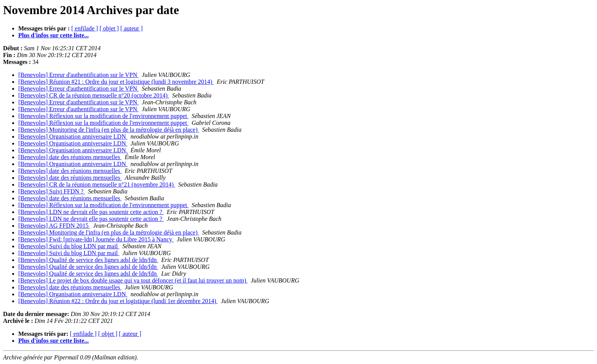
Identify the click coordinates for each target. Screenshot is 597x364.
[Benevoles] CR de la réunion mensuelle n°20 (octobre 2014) (94, 95)
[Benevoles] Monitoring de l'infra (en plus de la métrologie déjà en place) (109, 130)
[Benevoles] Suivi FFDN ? (52, 191)
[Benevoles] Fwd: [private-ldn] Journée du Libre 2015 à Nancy (96, 239)
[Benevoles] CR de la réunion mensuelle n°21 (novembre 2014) (97, 184)
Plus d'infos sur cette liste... (53, 35)
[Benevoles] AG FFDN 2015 (54, 226)
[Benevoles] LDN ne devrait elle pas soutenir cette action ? (91, 212)
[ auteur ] (132, 28)
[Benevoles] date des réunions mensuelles (70, 157)
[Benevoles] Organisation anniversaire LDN (73, 136)
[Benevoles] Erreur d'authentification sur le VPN (78, 75)
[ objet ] (109, 28)
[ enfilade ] (85, 28)
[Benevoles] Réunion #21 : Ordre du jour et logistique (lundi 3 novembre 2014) (116, 82)
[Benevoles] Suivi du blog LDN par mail (69, 246)
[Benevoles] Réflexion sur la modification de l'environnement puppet (103, 116)
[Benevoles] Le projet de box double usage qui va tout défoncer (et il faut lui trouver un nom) (133, 280)
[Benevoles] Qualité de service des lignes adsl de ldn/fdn (88, 260)
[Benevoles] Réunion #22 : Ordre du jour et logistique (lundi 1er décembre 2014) (118, 301)
